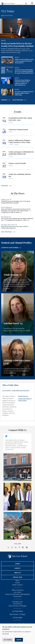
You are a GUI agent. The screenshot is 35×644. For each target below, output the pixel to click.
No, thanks (8, 640)
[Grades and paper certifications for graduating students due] (17, 155)
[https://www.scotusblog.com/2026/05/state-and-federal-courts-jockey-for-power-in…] (17, 210)
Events (18, 583)
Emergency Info (17, 602)
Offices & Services (17, 590)
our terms (6, 634)
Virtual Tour (17, 577)
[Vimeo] (23, 547)
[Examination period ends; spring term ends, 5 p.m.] (17, 121)
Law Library (17, 592)
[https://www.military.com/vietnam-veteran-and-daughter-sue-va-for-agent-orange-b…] (17, 201)
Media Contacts (17, 585)
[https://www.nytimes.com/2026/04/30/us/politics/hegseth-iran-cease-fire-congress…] (17, 227)
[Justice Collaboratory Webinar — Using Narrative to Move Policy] (17, 143)
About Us (18, 573)
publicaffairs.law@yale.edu (20, 390)
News (17, 581)
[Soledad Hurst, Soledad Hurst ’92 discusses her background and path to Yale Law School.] (17, 314)
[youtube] (27, 547)
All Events (5, 186)
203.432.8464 (6, 390)
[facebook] (19, 547)
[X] (8, 547)
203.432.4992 (18, 617)
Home (3, 15)
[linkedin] (16, 547)
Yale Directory (18, 604)
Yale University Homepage (17, 606)
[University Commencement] (17, 132)
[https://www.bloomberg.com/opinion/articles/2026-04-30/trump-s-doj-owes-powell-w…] (17, 219)
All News (4, 100)
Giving (17, 564)
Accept (19, 640)
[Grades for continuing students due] (17, 177)
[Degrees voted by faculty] (17, 166)
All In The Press (18, 100)
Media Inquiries (23, 396)
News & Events (9, 15)
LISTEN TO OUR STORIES (10, 248)
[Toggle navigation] (32, 3)
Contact (18, 568)
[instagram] (12, 547)
